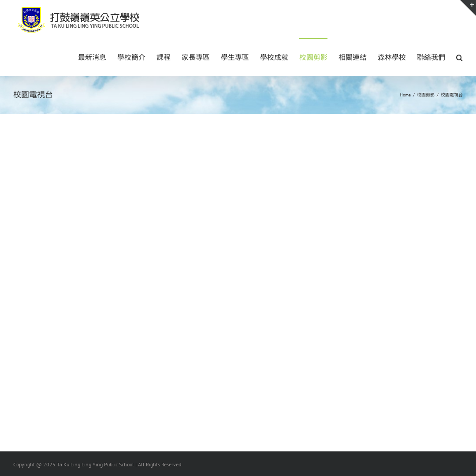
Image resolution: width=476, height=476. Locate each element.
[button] (459, 57)
